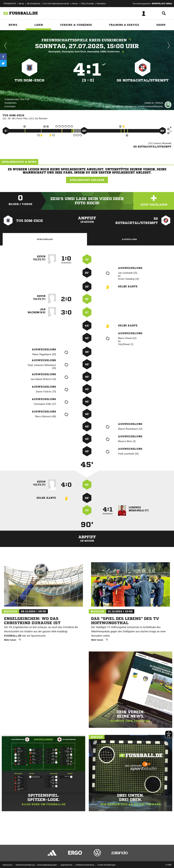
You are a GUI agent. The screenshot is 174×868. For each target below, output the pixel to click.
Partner (75, 4)
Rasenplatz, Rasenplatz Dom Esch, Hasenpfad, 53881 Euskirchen (87, 52)
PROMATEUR (10, 4)
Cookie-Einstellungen (106, 856)
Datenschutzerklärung (25, 856)
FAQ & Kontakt (87, 4)
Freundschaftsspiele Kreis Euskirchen (87, 40)
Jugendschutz (66, 856)
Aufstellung (129, 239)
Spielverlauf (45, 239)
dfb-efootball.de (34, 4)
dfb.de (21, 4)
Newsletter (101, 4)
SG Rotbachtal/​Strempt (143, 80)
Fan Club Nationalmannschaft (56, 4)
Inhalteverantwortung (85, 856)
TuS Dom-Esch (30, 80)
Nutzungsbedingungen (47, 856)
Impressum (7, 856)
